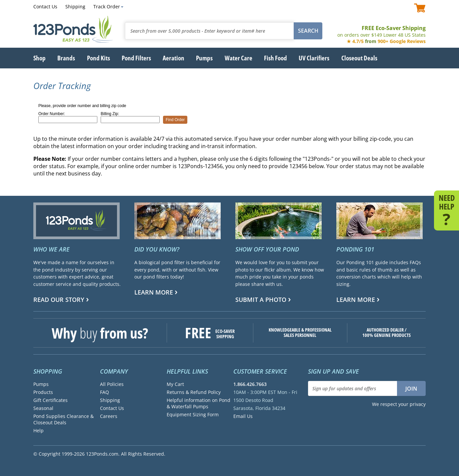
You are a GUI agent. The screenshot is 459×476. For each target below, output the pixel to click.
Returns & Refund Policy (194, 392)
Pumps (41, 384)
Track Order (107, 7)
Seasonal (43, 408)
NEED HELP (446, 210)
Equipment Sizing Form (193, 414)
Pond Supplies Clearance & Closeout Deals (63, 419)
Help (38, 430)
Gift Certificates (50, 400)
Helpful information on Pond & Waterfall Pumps (198, 403)
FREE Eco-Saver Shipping (381, 31)
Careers (109, 416)
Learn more (154, 292)
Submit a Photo (261, 300)
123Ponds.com (73, 29)
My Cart (175, 384)
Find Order (175, 120)
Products (43, 392)
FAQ (104, 392)
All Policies (112, 384)
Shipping (75, 7)
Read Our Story (59, 300)
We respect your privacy (399, 404)
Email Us (243, 416)
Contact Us (45, 7)
